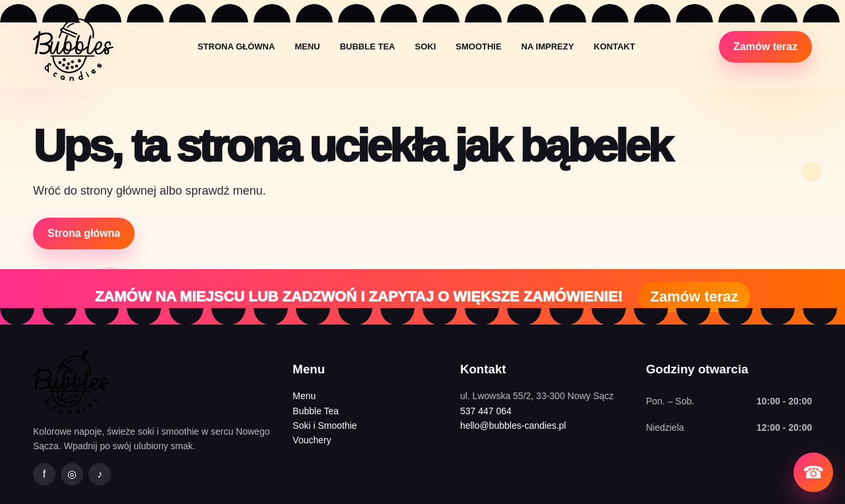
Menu (307, 47)
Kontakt (614, 47)
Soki (425, 47)
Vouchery (312, 440)
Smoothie (478, 47)
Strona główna (236, 47)
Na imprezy (548, 47)
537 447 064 (486, 411)
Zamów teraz (765, 47)
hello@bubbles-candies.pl (513, 425)
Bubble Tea (368, 47)
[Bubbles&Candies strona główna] (73, 47)
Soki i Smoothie (324, 425)
